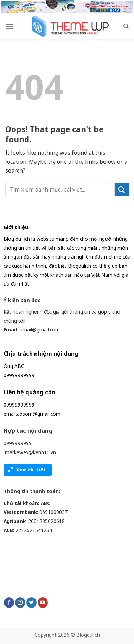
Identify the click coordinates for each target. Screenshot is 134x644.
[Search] (126, 26)
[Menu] (9, 26)
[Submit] (122, 190)
